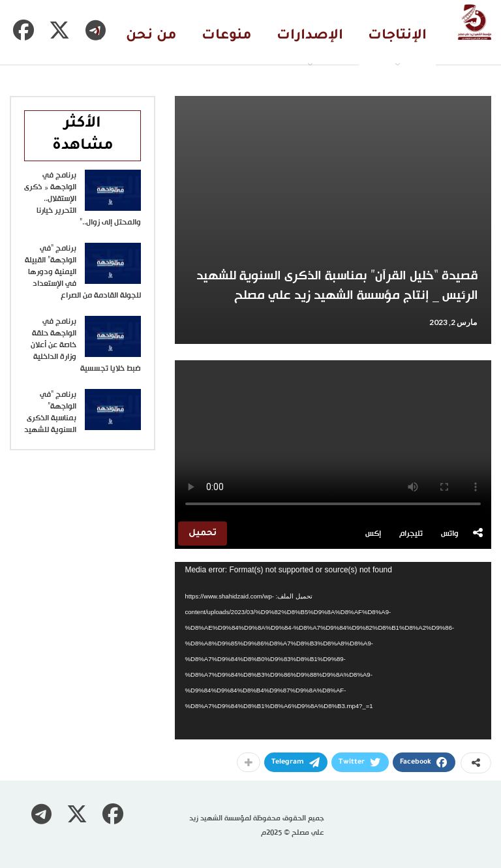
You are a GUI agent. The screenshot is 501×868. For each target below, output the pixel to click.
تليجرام (411, 534)
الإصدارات (310, 36)
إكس (373, 534)
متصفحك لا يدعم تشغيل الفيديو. (333, 439)
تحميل (203, 534)
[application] (333, 651)
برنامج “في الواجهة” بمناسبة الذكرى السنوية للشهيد (50, 412)
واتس (450, 534)
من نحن (151, 36)
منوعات (227, 36)
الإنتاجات (397, 36)
